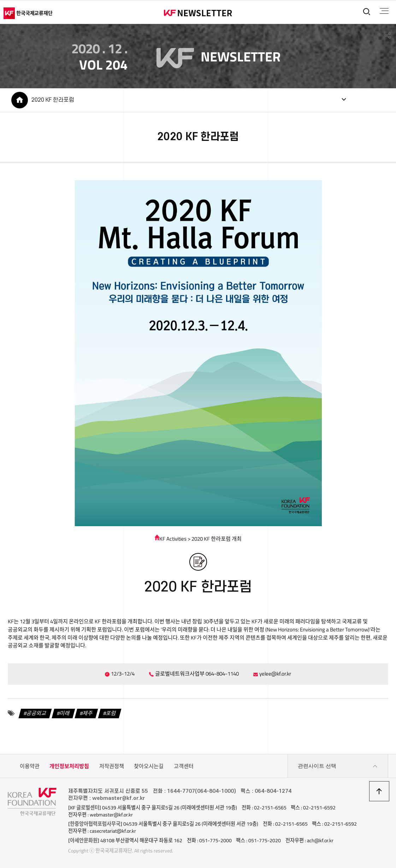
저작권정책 (112, 766)
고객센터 (184, 766)
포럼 (111, 713)
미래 (65, 713)
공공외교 (36, 713)
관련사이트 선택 (338, 766)
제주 (88, 713)
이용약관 (30, 766)
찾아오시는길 (149, 766)
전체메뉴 (384, 11)
